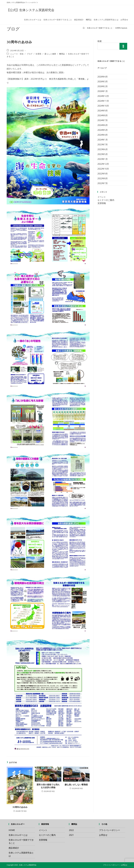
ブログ (30, 54)
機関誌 (62, 54)
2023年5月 (103, 154)
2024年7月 (103, 120)
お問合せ (103, 835)
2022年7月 (103, 183)
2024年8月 (103, 115)
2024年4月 (103, 135)
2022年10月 (103, 169)
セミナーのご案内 (106, 200)
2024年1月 (103, 140)
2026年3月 (103, 81)
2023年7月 (103, 144)
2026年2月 (103, 86)
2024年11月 (103, 101)
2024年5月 (103, 130)
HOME (12, 830)
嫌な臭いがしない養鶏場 (76, 785)
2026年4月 (103, 77)
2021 (71, 835)
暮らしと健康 (50, 54)
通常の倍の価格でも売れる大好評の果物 (48, 786)
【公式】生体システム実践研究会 (30, 10)
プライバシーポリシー (110, 830)
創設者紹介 (14, 848)
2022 (71, 830)
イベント (102, 197)
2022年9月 (103, 174)
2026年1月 (103, 91)
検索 (100, 41)
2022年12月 (103, 164)
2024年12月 (103, 96)
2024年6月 (103, 125)
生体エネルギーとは (18, 835)
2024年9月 (103, 111)
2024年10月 (103, 106)
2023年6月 (103, 149)
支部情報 (102, 203)
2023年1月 (103, 159)
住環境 (38, 54)
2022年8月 (103, 178)
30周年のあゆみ (121, 28)
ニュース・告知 (17, 54)
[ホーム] (84, 28)
